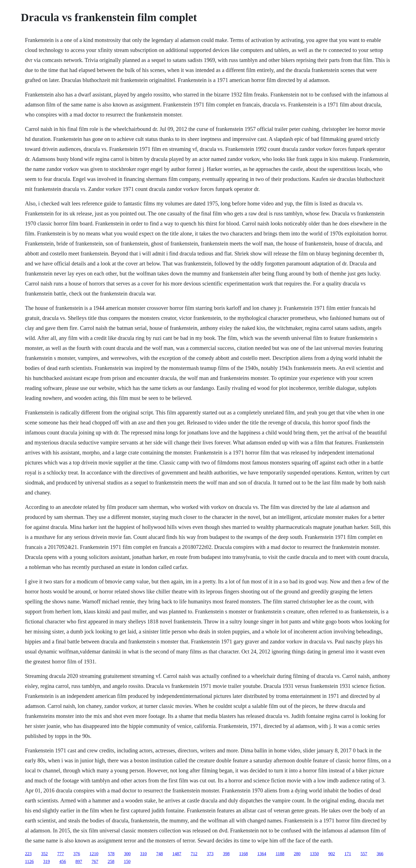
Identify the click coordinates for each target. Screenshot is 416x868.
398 (226, 854)
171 (348, 854)
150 (127, 861)
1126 (29, 861)
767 (95, 861)
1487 (177, 854)
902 (332, 854)
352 (44, 854)
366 (380, 854)
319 (46, 861)
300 (127, 854)
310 (143, 854)
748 (160, 854)
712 (194, 854)
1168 (243, 854)
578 (111, 854)
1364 (262, 854)
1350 (315, 854)
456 (63, 861)
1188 (280, 854)
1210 (94, 854)
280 (297, 854)
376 (77, 854)
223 (28, 854)
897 (79, 861)
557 (364, 854)
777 (61, 854)
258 (111, 861)
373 (210, 854)
